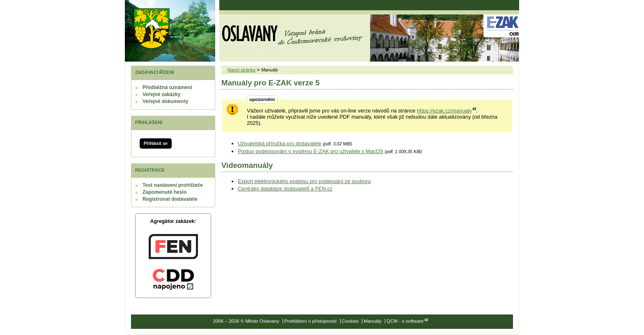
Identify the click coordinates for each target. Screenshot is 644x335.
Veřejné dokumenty (165, 101)
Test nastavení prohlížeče (173, 185)
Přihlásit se (156, 143)
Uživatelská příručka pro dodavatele (279, 143)
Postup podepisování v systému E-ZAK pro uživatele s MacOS (310, 151)
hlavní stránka (241, 70)
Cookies (350, 321)
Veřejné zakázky (162, 94)
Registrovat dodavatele (170, 199)
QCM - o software (405, 321)
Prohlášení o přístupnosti (310, 321)
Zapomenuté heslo (164, 192)
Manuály (373, 321)
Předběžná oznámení (167, 87)
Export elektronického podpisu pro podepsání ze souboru (304, 181)
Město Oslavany (151, 28)
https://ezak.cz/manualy (444, 111)
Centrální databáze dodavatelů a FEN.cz (285, 189)
